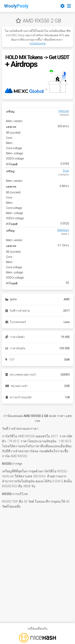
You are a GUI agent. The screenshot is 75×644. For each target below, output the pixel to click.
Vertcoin (64, 111)
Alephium (63, 230)
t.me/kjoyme (37, 43)
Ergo (66, 171)
